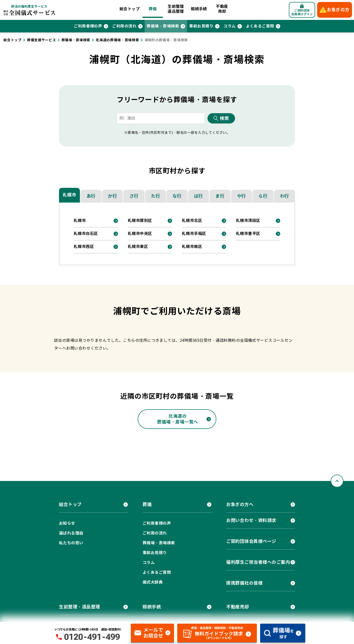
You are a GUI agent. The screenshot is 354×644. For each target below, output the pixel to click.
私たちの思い (71, 543)
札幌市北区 (192, 221)
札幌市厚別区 (140, 221)
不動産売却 (222, 9)
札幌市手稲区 (194, 234)
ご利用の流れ (124, 26)
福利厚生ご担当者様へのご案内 (258, 562)
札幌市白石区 (86, 234)
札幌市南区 (192, 247)
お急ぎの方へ (240, 504)
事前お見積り (201, 26)
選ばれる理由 (71, 533)
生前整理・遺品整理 (80, 607)
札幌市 (70, 195)
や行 (242, 196)
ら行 (263, 196)
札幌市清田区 (248, 221)
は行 (199, 196)
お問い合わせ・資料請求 (251, 520)
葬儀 (153, 9)
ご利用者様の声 (88, 26)
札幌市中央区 (140, 234)
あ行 (91, 196)
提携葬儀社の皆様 (244, 583)
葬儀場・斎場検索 (163, 26)
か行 (112, 196)
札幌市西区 (84, 247)
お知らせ (67, 523)
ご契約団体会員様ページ (251, 541)
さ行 (134, 196)
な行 (177, 196)
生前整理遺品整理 (176, 9)
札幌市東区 (138, 247)
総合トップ (130, 9)
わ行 (285, 196)
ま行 (220, 196)
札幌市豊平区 (248, 234)
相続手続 (199, 9)
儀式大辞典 (153, 582)
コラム (229, 26)
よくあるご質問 (260, 26)
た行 (155, 196)
